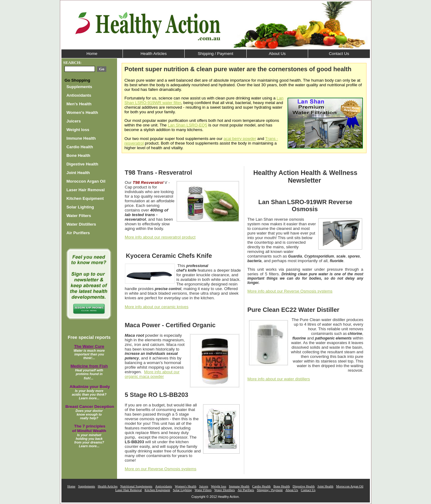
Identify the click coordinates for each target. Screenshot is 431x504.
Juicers (74, 121)
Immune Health (81, 138)
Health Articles (153, 54)
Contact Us (339, 54)
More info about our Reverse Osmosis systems (290, 291)
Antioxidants (79, 95)
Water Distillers (81, 224)
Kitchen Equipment (85, 198)
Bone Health (78, 155)
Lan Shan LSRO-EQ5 (187, 125)
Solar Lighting (80, 207)
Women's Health (82, 112)
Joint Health (78, 173)
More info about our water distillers (279, 379)
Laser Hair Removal (85, 190)
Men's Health (79, 104)
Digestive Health (82, 164)
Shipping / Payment (216, 54)
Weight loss (78, 130)
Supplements (79, 87)
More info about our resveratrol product (160, 237)
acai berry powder (240, 139)
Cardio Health (80, 147)
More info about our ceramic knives (157, 307)
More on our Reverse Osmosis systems (161, 469)
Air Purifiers (78, 233)
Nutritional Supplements (136, 486)
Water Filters (79, 216)
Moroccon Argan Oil (86, 181)
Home (92, 54)
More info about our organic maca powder (152, 374)
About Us (277, 54)
